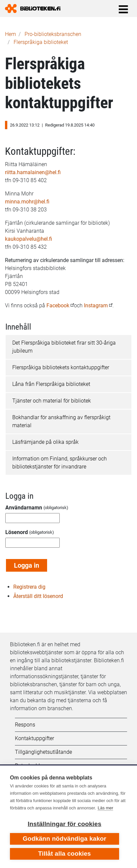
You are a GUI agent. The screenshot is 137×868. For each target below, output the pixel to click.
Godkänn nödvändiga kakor (64, 839)
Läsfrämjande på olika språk (45, 442)
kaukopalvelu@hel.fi (29, 239)
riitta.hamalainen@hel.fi (33, 172)
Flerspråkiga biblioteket (41, 42)
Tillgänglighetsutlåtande (43, 752)
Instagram (96, 305)
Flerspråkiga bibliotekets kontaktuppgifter (61, 367)
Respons (25, 725)
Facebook (59, 305)
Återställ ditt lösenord (38, 596)
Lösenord (17, 532)
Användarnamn (24, 508)
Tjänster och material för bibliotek (52, 401)
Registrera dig (29, 587)
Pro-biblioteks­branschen (53, 34)
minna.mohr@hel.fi (27, 202)
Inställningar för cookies (64, 824)
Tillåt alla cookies (65, 854)
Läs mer (105, 808)
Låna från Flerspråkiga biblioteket (51, 384)
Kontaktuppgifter (34, 738)
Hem (10, 34)
